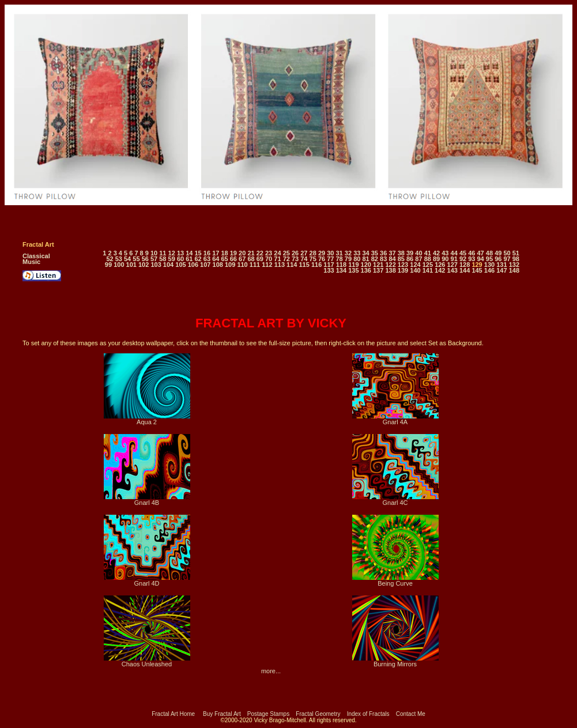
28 (313, 253)
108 (218, 265)
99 (108, 265)
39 (410, 253)
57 (154, 259)
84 (392, 259)
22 (260, 253)
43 (445, 253)
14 (189, 253)
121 (378, 265)
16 (207, 253)
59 (172, 259)
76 (322, 259)
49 (498, 253)
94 (481, 259)
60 (180, 259)
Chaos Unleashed (147, 661)
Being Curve (395, 580)
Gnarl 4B (147, 500)
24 (277, 253)
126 (440, 265)
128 (465, 265)
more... (271, 671)
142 (440, 270)
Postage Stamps (268, 714)
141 (428, 270)
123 (403, 265)
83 (383, 259)
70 (269, 259)
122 (390, 265)
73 (295, 259)
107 (205, 265)
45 (463, 253)
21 (251, 253)
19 (233, 253)
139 (403, 270)
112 (267, 265)
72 (286, 259)
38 (401, 253)
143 (452, 270)
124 (415, 265)
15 (198, 253)
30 (330, 253)
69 (260, 259)
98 (516, 259)
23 (269, 253)
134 (341, 270)
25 (286, 253)
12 (172, 253)
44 (454, 253)
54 (127, 259)
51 (516, 253)
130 (489, 265)
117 (329, 265)
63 (207, 259)
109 (230, 265)
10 (154, 253)
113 (280, 265)
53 (119, 259)
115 (304, 265)
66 (233, 259)
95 (489, 259)
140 (415, 270)
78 (340, 259)
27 (304, 253)
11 (163, 253)
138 (390, 270)
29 (322, 253)
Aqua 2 (147, 419)
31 (340, 253)
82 (375, 259)
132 (514, 265)
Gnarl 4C (395, 500)
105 (180, 265)
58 (163, 259)
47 (481, 253)
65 (224, 259)
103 (156, 265)
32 (348, 253)
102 (144, 265)
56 (145, 259)
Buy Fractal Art (222, 714)
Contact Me (411, 714)
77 (330, 259)
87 (418, 259)
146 (489, 270)
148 (514, 270)
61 (189, 259)
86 (410, 259)
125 (428, 265)
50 (507, 253)
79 (348, 259)
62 (198, 259)
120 (366, 265)
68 (251, 259)
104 (168, 265)
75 (313, 259)
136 (366, 270)
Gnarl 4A (395, 419)
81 (365, 259)
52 (110, 259)
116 (316, 265)
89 (436, 259)
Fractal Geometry (318, 714)
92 (463, 259)
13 (180, 253)
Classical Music (36, 259)
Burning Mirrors (395, 661)
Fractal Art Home (173, 714)
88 (428, 259)
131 (501, 265)
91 (454, 259)
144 (465, 270)
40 (418, 253)
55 (136, 259)
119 (353, 265)
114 (292, 265)
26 (295, 253)
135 (353, 270)
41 (428, 253)
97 (507, 259)
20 (242, 253)
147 (501, 270)
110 (242, 265)
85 (401, 259)
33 (357, 253)
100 (119, 265)
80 (357, 259)
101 (131, 265)
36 (383, 253)
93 (472, 259)
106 (193, 265)
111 (255, 265)
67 (242, 259)
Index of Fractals (368, 714)
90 (445, 259)
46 (472, 253)
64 (216, 259)
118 (341, 265)
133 (329, 270)
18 (224, 253)
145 (477, 270)
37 (392, 253)
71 (277, 259)
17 (216, 253)
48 (489, 253)
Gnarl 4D (147, 580)
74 (304, 259)
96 (498, 259)
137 (378, 270)
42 (436, 253)
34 (365, 253)
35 (375, 253)
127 (452, 265)
